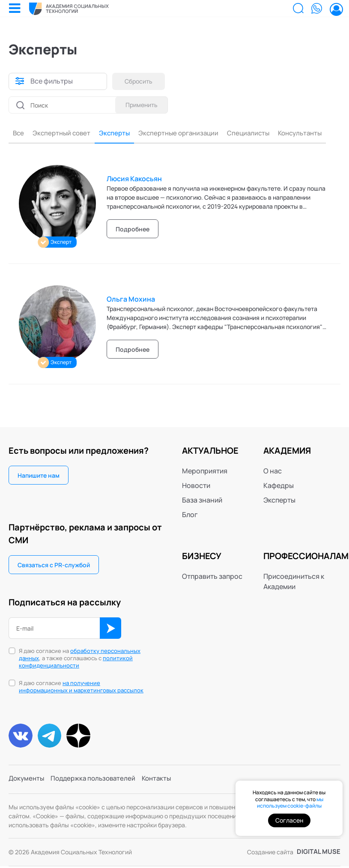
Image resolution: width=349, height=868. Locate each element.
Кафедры (279, 486)
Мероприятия (205, 472)
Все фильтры (52, 81)
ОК (110, 629)
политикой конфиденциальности (76, 663)
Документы (27, 781)
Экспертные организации (185, 133)
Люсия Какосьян (134, 180)
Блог (190, 515)
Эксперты (118, 133)
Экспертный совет (63, 133)
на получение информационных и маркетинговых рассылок (81, 687)
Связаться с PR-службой (54, 566)
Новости (196, 486)
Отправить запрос (212, 577)
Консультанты (312, 133)
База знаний (202, 501)
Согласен (289, 820)
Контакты (164, 781)
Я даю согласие (81, 688)
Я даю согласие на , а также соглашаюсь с (80, 659)
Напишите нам (39, 476)
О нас (273, 472)
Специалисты (258, 133)
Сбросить (140, 81)
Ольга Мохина (131, 300)
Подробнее (133, 230)
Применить (140, 105)
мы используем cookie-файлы (290, 803)
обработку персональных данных (80, 655)
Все (18, 133)
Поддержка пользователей (97, 781)
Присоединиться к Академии (294, 582)
